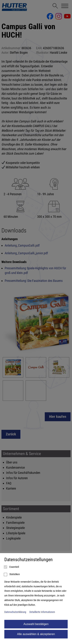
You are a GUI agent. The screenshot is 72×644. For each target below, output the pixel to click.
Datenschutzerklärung (15, 612)
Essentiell (12, 567)
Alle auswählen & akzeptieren (36, 634)
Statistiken (12, 575)
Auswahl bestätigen (36, 624)
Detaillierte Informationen (42, 612)
